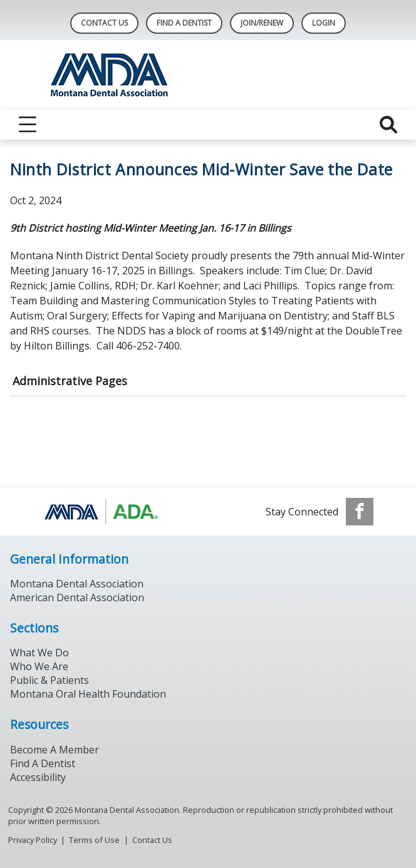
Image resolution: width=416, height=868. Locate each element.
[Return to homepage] (208, 75)
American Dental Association (77, 597)
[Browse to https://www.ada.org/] (106, 512)
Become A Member (55, 750)
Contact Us (104, 23)
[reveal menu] (28, 125)
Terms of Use (94, 840)
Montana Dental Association (77, 584)
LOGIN (324, 23)
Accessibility (38, 777)
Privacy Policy (33, 840)
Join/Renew (262, 23)
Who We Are (39, 666)
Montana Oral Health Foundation (88, 694)
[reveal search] (388, 125)
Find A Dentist (184, 23)
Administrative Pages (70, 381)
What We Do (39, 653)
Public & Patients (49, 680)
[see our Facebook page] (360, 512)
